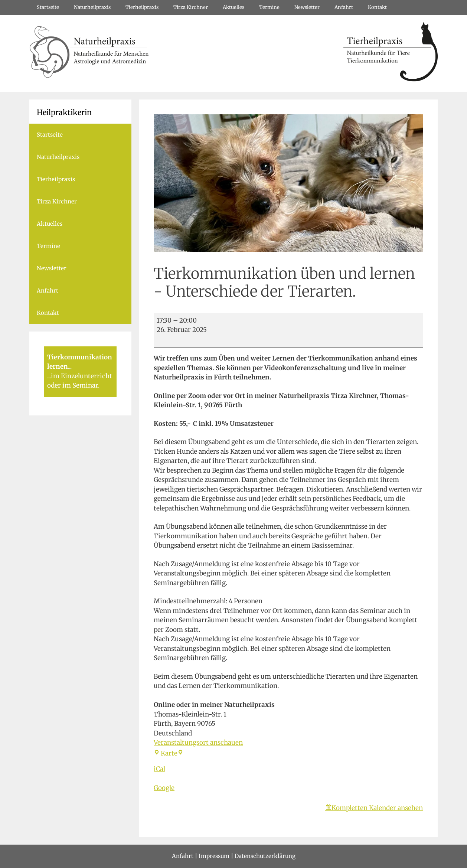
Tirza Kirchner (191, 7)
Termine (269, 7)
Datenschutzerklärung (265, 856)
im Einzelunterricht (81, 376)
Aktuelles (233, 7)
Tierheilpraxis (142, 7)
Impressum (214, 856)
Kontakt (377, 7)
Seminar (85, 385)
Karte (169, 753)
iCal (159, 769)
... (70, 366)
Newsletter (307, 7)
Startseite (48, 7)
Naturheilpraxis (92, 7)
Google (164, 788)
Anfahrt (344, 7)
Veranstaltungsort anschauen (198, 743)
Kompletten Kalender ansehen (377, 808)
